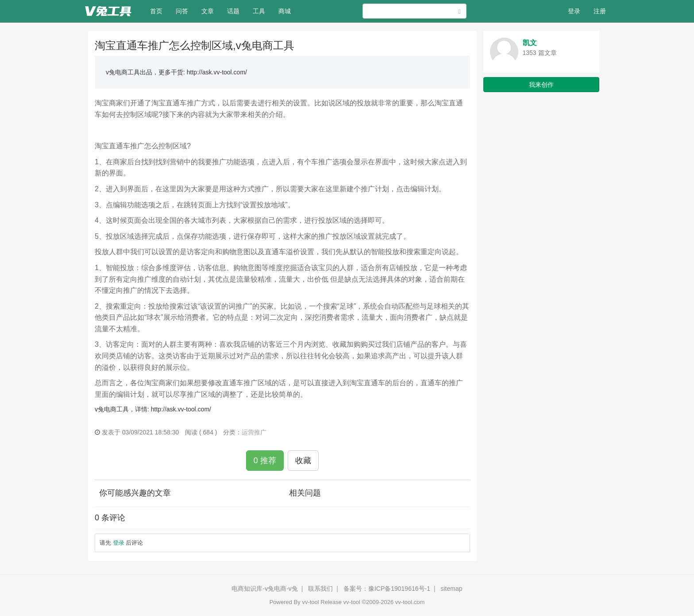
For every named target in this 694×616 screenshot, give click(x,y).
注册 (600, 11)
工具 (259, 11)
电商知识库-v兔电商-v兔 (264, 589)
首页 (160, 10)
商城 (285, 11)
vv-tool (310, 602)
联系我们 (320, 589)
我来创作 (541, 85)
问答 (182, 11)
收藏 (303, 461)
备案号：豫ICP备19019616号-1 (387, 589)
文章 (208, 11)
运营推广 (254, 432)
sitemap (451, 589)
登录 (574, 11)
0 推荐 (265, 461)
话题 (233, 11)
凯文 (530, 43)
